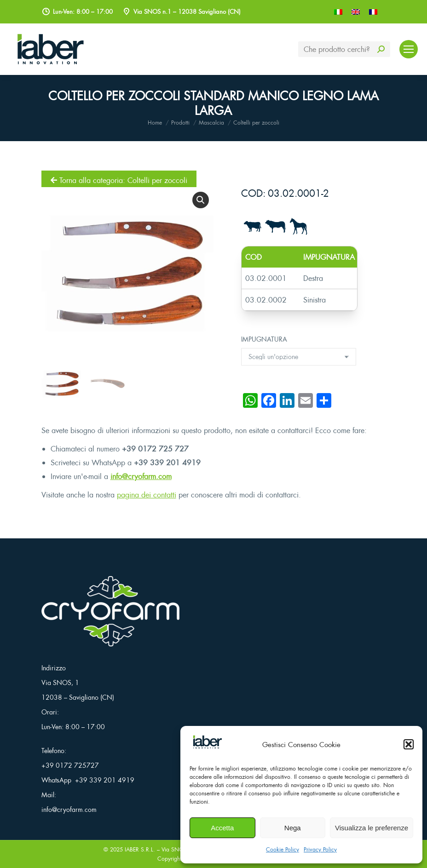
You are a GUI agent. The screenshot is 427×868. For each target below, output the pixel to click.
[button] (409, 744)
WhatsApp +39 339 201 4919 (88, 780)
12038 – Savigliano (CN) (78, 697)
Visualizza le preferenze (372, 828)
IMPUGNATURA (264, 339)
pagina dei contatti (147, 495)
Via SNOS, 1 (60, 682)
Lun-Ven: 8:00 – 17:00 (73, 727)
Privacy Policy (320, 849)
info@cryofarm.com (141, 476)
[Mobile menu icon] (409, 49)
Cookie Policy (283, 849)
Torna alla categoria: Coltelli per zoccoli (119, 180)
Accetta (222, 828)
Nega (293, 828)
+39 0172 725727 (70, 765)
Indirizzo (54, 668)
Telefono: (54, 751)
